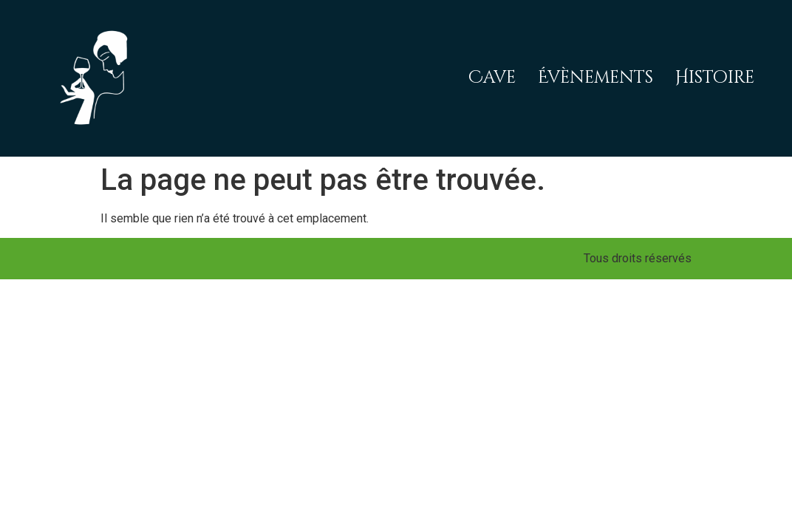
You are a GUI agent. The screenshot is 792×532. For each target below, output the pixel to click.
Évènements (595, 78)
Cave (492, 78)
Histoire (715, 78)
